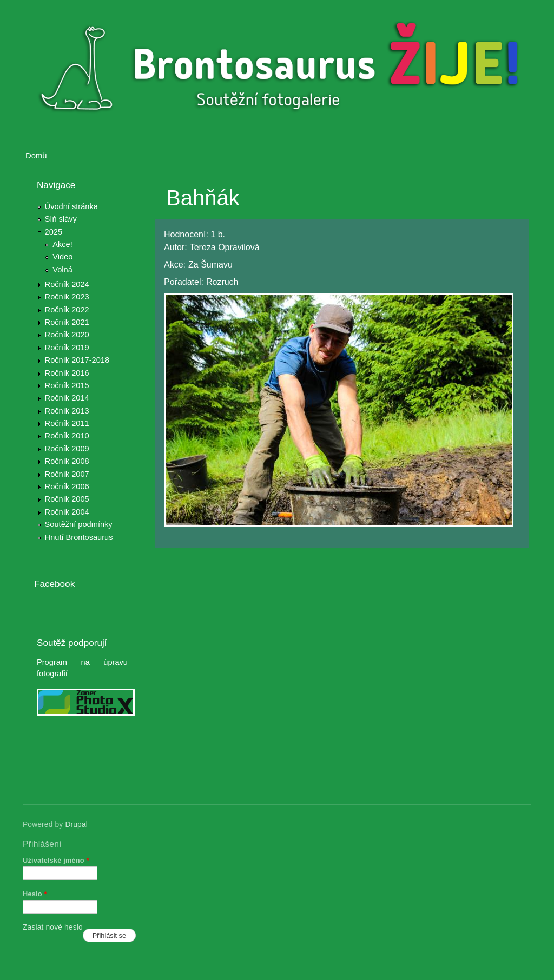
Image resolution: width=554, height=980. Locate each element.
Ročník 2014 (67, 398)
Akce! (62, 244)
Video (62, 257)
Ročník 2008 (67, 461)
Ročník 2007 (67, 474)
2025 (54, 232)
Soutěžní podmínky (79, 524)
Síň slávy (61, 219)
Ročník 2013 (67, 411)
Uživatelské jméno (56, 860)
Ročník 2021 (67, 322)
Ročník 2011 (67, 423)
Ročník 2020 (67, 335)
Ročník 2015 (67, 385)
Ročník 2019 (67, 348)
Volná (62, 270)
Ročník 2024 (67, 284)
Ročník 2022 (67, 310)
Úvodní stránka (71, 206)
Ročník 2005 (67, 499)
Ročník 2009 (67, 449)
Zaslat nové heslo (53, 927)
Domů (36, 156)
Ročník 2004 (67, 512)
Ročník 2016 (67, 373)
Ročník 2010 (67, 436)
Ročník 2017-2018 (77, 360)
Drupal (76, 825)
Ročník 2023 (67, 297)
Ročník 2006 (67, 486)
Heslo (35, 894)
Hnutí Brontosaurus (79, 537)
